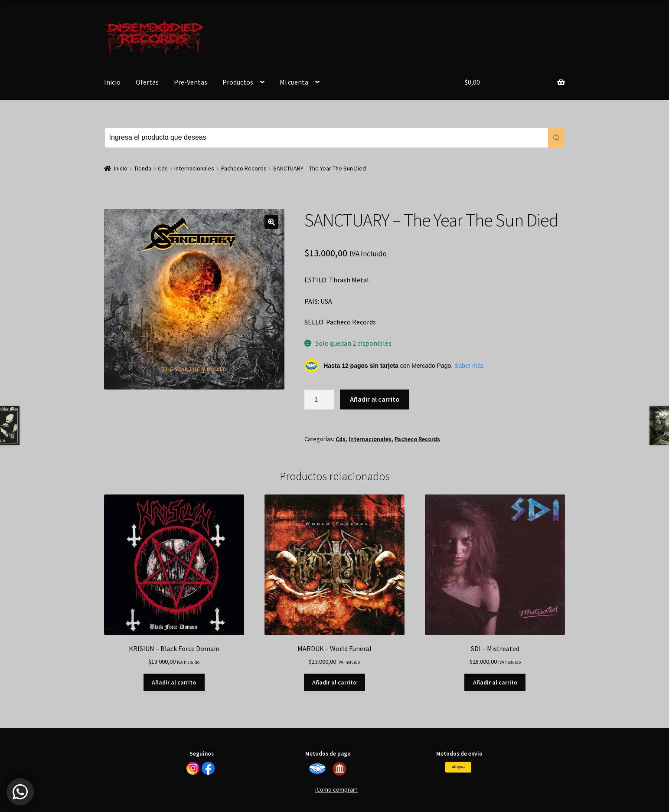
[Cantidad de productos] (319, 399)
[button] (271, 222)
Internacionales (194, 168)
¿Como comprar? (336, 789)
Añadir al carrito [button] (174, 682)
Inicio (112, 82)
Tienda (143, 168)
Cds (163, 168)
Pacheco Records (244, 168)
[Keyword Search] (327, 138)
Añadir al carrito (375, 399)
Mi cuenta (294, 82)
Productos (238, 82)
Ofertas (147, 82)
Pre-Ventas (191, 82)
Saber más (469, 366)
